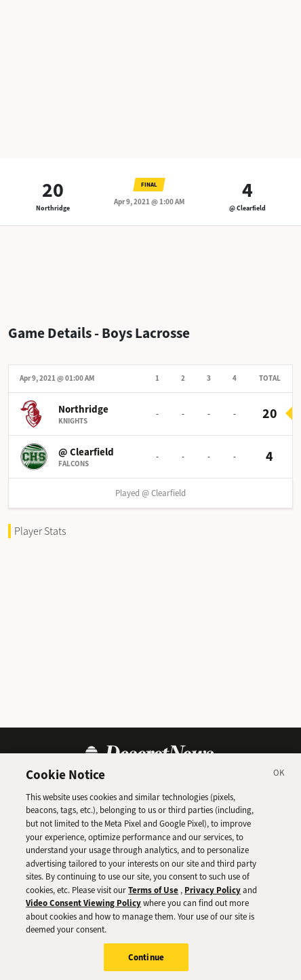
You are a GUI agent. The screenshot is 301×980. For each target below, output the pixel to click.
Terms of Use (153, 896)
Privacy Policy (213, 896)
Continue (146, 963)
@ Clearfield (247, 208)
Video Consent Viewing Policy (83, 908)
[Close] (279, 780)
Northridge (53, 208)
